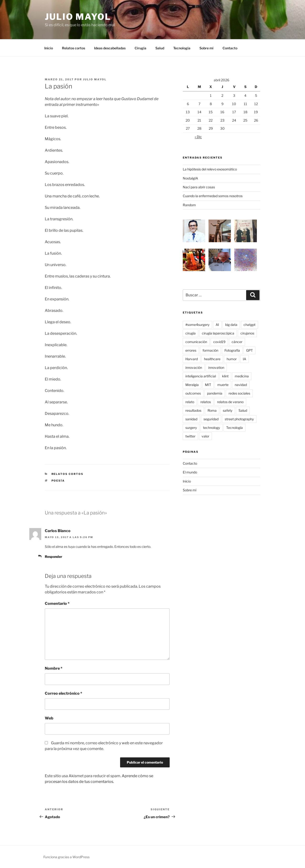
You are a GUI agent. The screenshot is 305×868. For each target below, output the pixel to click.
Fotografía (232, 350)
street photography (239, 419)
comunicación (196, 342)
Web (49, 718)
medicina (242, 376)
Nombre (54, 668)
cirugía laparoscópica (218, 333)
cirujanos (247, 333)
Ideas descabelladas (110, 48)
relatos (206, 402)
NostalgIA (190, 178)
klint (225, 376)
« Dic (198, 137)
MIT (208, 385)
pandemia (215, 393)
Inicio (49, 48)
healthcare (212, 359)
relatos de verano (230, 402)
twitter (190, 436)
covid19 (219, 342)
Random (189, 205)
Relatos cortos (74, 48)
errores (191, 350)
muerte (223, 385)
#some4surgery (197, 325)
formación (210, 350)
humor (232, 359)
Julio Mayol (78, 17)
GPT (249, 350)
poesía (58, 481)
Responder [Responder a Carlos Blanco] (53, 557)
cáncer (237, 342)
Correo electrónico (64, 693)
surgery (191, 428)
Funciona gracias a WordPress (66, 857)
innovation (216, 367)
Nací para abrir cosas (199, 187)
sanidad (191, 419)
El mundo (190, 472)
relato (190, 402)
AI (217, 325)
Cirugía (140, 48)
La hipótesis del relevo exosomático (210, 169)
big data (231, 325)
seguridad (211, 419)
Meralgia (192, 385)
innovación (194, 367)
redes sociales (239, 393)
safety (228, 410)
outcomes (193, 393)
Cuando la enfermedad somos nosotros (213, 196)
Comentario (57, 603)
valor (205, 436)
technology (211, 428)
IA (244, 359)
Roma (212, 410)
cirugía (191, 333)
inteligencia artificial (201, 376)
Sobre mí (206, 48)
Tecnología (182, 48)
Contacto (230, 48)
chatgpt (249, 325)
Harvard (192, 359)
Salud (160, 48)
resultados (193, 410)
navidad (241, 385)
